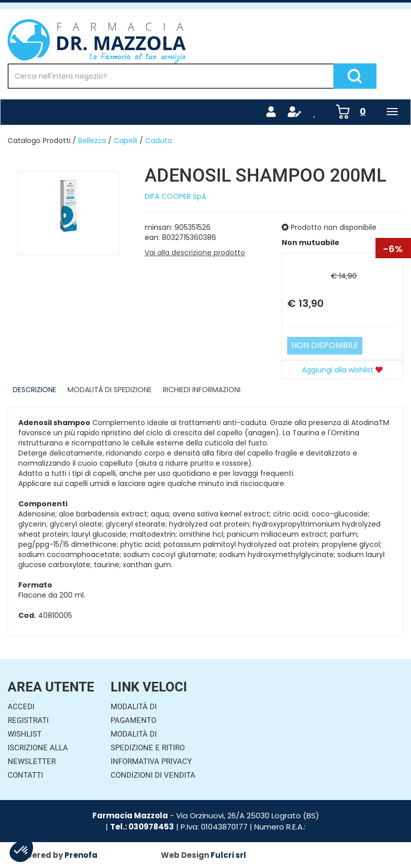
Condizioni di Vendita (153, 775)
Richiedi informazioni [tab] (202, 390)
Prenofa (81, 855)
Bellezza (92, 141)
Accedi (21, 707)
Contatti (25, 775)
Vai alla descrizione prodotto (195, 253)
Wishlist (25, 734)
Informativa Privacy (151, 761)
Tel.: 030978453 (142, 827)
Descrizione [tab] (35, 390)
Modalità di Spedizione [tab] (110, 390)
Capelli (126, 141)
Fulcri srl (228, 855)
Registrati (28, 720)
